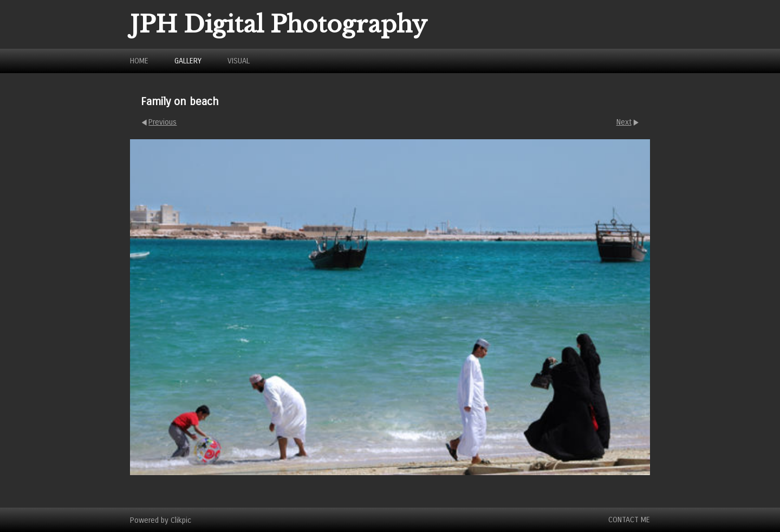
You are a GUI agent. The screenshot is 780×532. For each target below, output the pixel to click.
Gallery (188, 61)
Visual (239, 61)
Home (139, 61)
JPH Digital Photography (279, 24)
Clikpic (181, 520)
